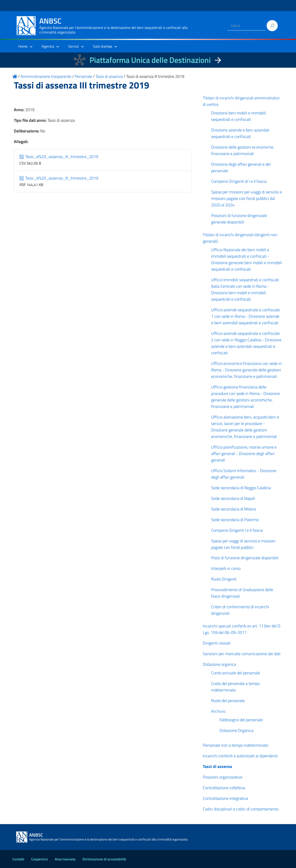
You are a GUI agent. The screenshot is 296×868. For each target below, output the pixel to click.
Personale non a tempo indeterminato (236, 745)
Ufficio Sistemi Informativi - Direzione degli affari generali (244, 474)
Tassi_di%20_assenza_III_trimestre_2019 (59, 157)
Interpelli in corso (226, 568)
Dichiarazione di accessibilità (104, 859)
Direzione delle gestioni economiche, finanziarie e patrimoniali (243, 150)
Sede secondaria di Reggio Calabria (241, 488)
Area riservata (65, 859)
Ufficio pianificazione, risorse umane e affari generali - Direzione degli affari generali (244, 454)
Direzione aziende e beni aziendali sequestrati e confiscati (240, 133)
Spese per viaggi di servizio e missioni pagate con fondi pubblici (243, 544)
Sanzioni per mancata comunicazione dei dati (242, 654)
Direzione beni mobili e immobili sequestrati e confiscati (239, 116)
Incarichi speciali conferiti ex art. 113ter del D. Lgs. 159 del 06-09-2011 (242, 629)
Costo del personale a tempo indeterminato (235, 687)
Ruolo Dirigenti (224, 579)
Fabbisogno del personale (241, 720)
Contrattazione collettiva (224, 788)
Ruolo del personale (228, 701)
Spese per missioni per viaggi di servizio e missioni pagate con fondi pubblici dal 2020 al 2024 (247, 198)
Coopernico (40, 859)
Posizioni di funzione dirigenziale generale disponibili (239, 219)
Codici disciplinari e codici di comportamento (241, 809)
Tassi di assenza (217, 766)
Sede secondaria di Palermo (235, 520)
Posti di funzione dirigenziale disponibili (245, 558)
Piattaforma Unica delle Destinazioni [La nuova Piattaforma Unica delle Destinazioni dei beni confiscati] (150, 60)
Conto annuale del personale (236, 673)
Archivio (218, 711)
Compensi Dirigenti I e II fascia (237, 530)
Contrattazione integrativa (225, 798)
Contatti (18, 859)
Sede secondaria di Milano (234, 509)
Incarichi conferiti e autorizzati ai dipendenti (240, 756)
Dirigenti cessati (217, 643)
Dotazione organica (219, 664)
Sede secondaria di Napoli (233, 498)
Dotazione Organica (236, 730)
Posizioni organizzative (223, 777)
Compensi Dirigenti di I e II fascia (239, 181)
